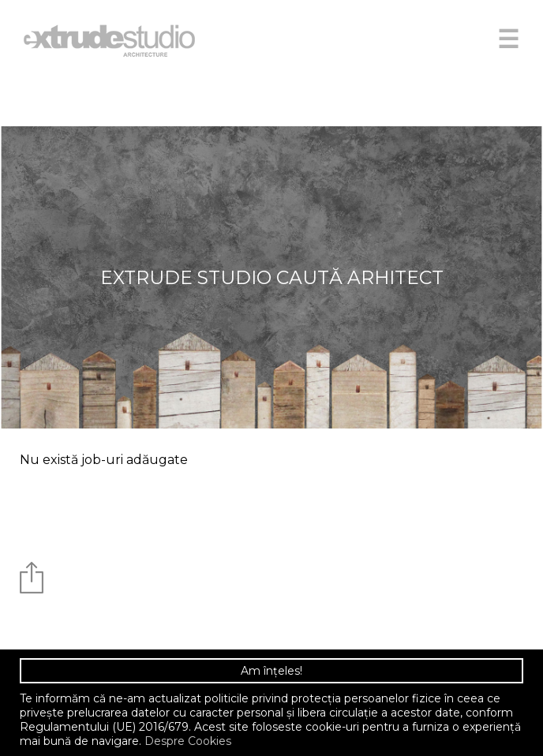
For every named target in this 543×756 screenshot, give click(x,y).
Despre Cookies (188, 741)
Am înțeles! (271, 671)
